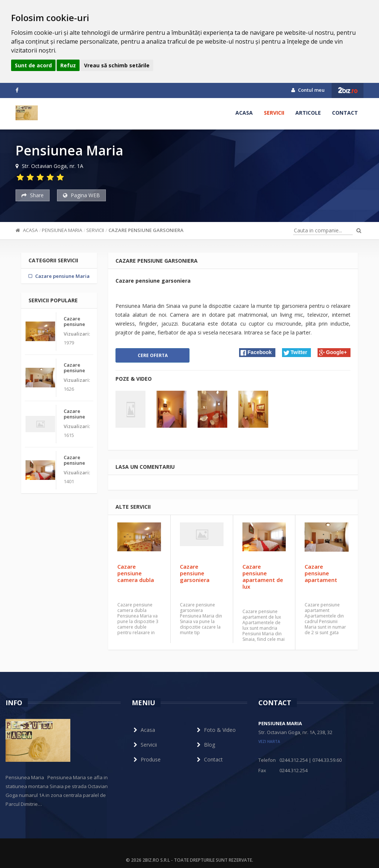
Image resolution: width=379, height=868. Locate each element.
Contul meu (308, 90)
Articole (308, 113)
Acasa (244, 113)
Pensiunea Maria (62, 230)
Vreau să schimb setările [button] (117, 65)
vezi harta (269, 741)
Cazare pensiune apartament (321, 573)
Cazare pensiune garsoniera (146, 230)
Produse (146, 759)
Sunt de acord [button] (33, 65)
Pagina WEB (81, 195)
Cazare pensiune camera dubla (136, 573)
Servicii (274, 113)
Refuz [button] (68, 65)
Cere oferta (153, 355)
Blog (205, 745)
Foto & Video (215, 730)
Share (33, 195)
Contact (345, 113)
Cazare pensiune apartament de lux (263, 576)
